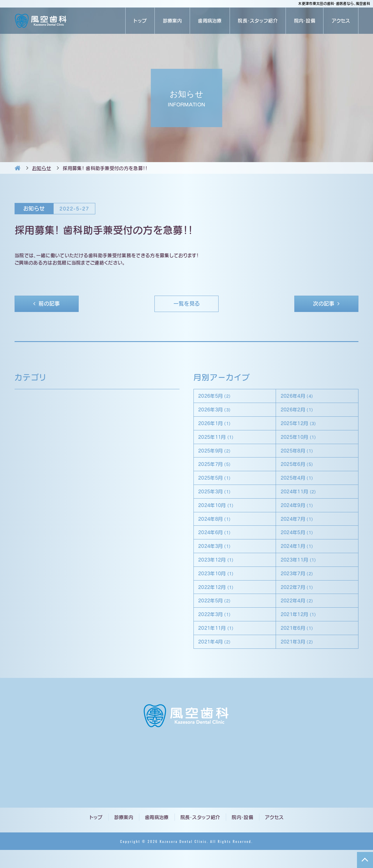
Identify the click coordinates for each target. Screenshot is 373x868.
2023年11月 (302, 572)
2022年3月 (218, 630)
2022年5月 (218, 615)
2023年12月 (220, 572)
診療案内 (172, 20)
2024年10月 (220, 514)
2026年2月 (300, 412)
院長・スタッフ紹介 (258, 20)
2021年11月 (220, 645)
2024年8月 (218, 528)
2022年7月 (300, 601)
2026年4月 (300, 398)
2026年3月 (218, 412)
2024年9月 (300, 514)
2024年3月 (218, 557)
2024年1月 (300, 557)
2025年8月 (300, 456)
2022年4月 (300, 615)
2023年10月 (220, 586)
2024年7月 (300, 528)
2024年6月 (218, 543)
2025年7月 (218, 470)
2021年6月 (300, 645)
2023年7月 (300, 586)
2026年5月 (218, 398)
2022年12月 (220, 601)
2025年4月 (300, 485)
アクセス (341, 20)
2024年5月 (300, 543)
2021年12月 (302, 630)
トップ (140, 20)
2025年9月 (218, 456)
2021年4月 (218, 659)
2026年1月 (218, 427)
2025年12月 (302, 427)
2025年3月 (218, 499)
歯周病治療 (210, 20)
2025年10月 (302, 441)
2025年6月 (300, 470)
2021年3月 (300, 659)
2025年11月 (220, 441)
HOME (17, 168)
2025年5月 (218, 485)
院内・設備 (305, 20)
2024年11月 (302, 499)
